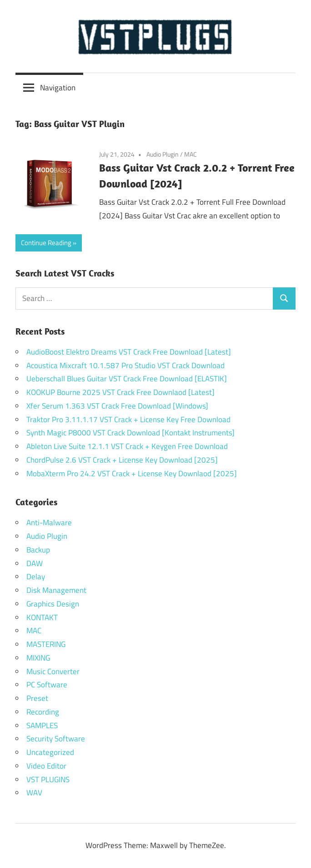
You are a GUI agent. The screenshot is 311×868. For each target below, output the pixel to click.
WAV (34, 793)
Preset (37, 698)
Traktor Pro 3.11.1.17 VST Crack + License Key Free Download (128, 419)
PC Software (47, 685)
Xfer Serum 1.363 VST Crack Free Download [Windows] (117, 406)
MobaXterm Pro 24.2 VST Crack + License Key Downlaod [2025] (132, 473)
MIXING (38, 658)
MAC (191, 154)
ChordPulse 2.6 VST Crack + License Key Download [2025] (122, 460)
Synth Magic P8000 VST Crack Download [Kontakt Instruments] (130, 433)
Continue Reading (46, 243)
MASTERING (46, 644)
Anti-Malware (49, 523)
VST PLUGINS (48, 779)
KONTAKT (42, 617)
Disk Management (56, 590)
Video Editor (46, 766)
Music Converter (53, 671)
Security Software (56, 739)
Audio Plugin (163, 154)
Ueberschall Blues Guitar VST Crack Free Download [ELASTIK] (127, 379)
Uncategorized (50, 752)
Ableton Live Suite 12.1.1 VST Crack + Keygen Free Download (127, 446)
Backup (38, 550)
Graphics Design (53, 604)
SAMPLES (42, 725)
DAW (35, 563)
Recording (43, 712)
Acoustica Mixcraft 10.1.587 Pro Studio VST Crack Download (125, 365)
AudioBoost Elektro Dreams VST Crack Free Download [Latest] (129, 352)
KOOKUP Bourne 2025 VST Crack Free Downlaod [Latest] (120, 392)
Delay (36, 577)
